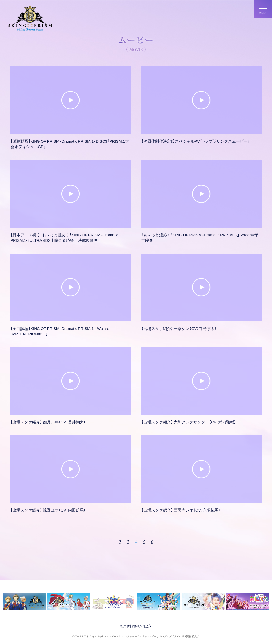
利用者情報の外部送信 (136, 626)
